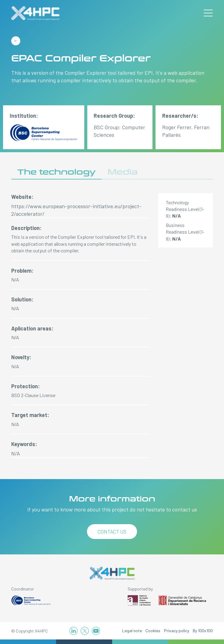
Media (123, 172)
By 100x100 (203, 631)
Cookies (153, 631)
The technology (56, 172)
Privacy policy (177, 631)
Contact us (112, 531)
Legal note (132, 631)
